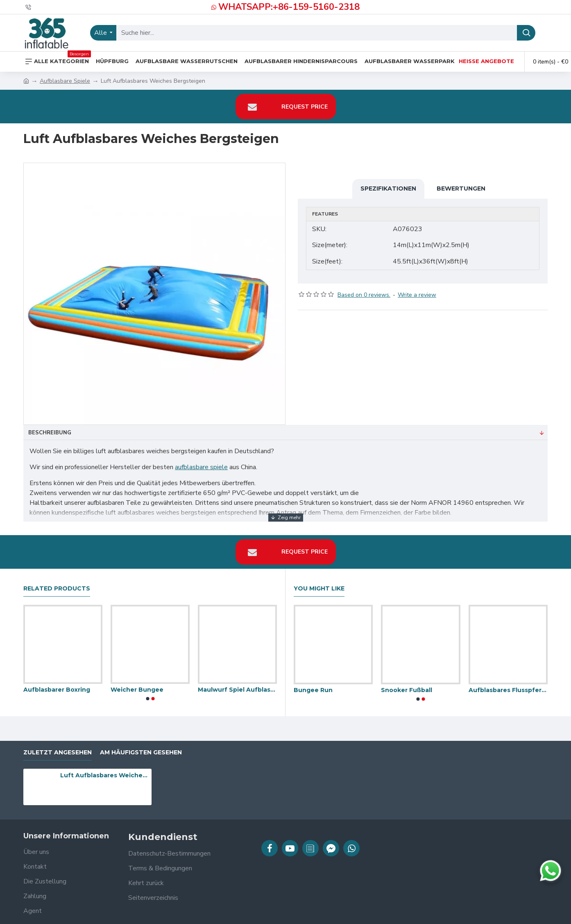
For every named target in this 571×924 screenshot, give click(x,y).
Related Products (57, 583)
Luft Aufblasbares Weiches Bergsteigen (104, 770)
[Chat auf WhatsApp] (551, 871)
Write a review (417, 289)
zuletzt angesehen (58, 747)
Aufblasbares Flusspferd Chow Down (508, 685)
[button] (147, 694)
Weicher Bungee (137, 685)
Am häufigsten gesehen (141, 747)
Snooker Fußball (407, 685)
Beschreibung (50, 433)
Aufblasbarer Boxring (57, 685)
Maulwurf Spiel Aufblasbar (237, 685)
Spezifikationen (388, 188)
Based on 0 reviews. (364, 289)
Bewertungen (461, 188)
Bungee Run (313, 685)
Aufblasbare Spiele (65, 81)
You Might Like (319, 583)
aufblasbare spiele (201, 467)
